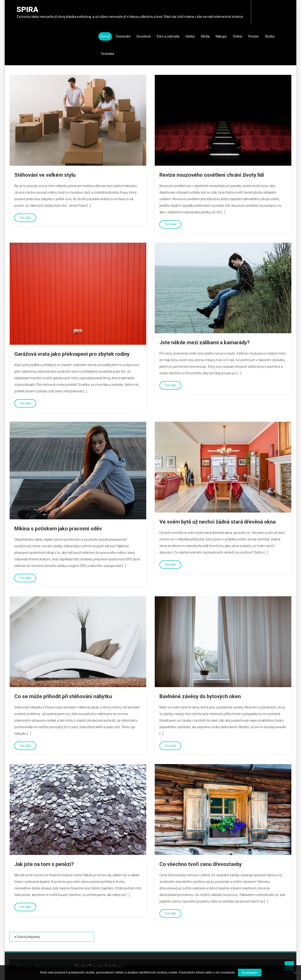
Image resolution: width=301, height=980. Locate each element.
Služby (270, 36)
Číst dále (25, 218)
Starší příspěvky (28, 937)
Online (238, 36)
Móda (205, 36)
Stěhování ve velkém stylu (45, 175)
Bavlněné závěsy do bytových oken (200, 696)
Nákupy (221, 36)
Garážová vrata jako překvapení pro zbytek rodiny (72, 354)
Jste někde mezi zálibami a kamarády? (205, 343)
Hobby (190, 36)
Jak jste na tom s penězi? (44, 864)
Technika (107, 54)
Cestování (123, 36)
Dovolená (144, 36)
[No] (295, 973)
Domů (105, 36)
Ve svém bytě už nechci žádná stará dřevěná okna (218, 522)
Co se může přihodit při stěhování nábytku (63, 696)
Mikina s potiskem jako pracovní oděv (58, 529)
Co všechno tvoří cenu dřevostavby (201, 864)
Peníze (253, 36)
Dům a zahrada (168, 36)
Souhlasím (250, 973)
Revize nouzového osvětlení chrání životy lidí (212, 175)
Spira (27, 9)
